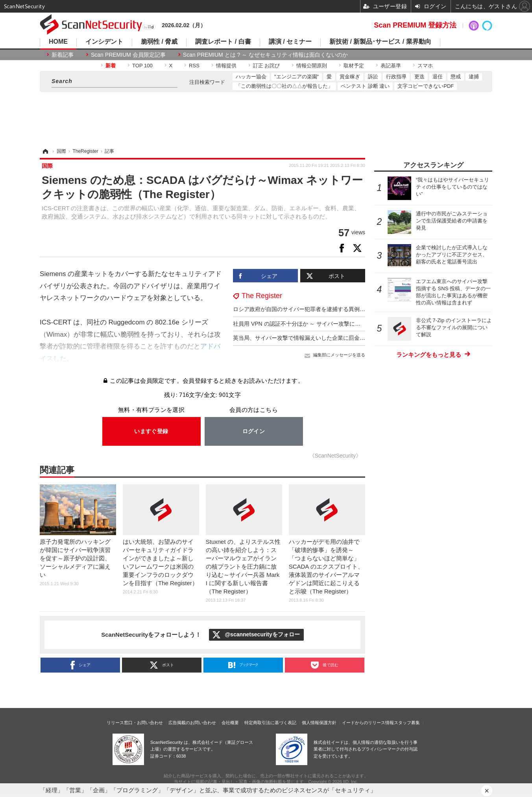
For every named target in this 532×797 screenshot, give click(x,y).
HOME (58, 42)
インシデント (104, 42)
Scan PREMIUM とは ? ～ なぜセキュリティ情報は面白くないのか (265, 55)
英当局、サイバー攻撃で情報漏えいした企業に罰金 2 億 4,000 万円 (316, 338)
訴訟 (373, 77)
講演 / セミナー (290, 42)
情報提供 (226, 66)
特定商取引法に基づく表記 (270, 723)
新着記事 (63, 55)
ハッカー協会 (251, 77)
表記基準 (391, 66)
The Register (262, 296)
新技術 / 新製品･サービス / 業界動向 (380, 42)
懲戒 (456, 77)
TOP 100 (142, 66)
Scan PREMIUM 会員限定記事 (128, 55)
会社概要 (230, 723)
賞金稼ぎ (350, 77)
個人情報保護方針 (319, 723)
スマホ (425, 66)
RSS (194, 66)
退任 (438, 77)
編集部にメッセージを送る (339, 355)
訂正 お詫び (267, 66)
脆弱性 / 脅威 (159, 42)
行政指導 (396, 77)
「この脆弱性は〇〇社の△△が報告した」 (284, 86)
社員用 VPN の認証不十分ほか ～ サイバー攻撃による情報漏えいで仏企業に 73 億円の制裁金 (348, 324)
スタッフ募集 (407, 723)
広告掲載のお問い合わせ (192, 723)
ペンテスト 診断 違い (365, 86)
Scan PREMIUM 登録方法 (415, 25)
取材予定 (354, 66)
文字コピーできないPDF (426, 86)
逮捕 (474, 77)
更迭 (419, 77)
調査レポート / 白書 (223, 42)
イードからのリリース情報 (368, 723)
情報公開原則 (312, 66)
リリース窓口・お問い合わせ (135, 723)
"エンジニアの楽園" (296, 77)
